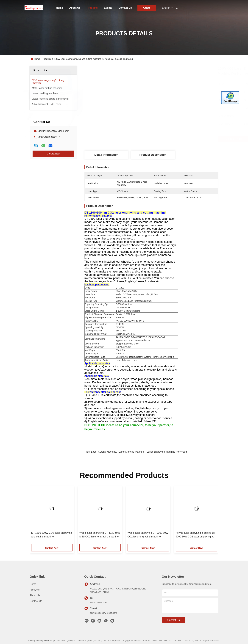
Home (59, 8)
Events (108, 8)
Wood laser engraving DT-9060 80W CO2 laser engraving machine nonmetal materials (148, 535)
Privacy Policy (35, 641)
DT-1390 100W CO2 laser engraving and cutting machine (52, 535)
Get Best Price (170, 139)
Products (92, 8)
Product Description (153, 155)
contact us (174, 620)
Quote (147, 8)
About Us (75, 8)
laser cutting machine (104, 452)
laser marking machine (131, 452)
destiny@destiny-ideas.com (54, 131)
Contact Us (125, 8)
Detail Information (106, 155)
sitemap (48, 641)
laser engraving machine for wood (167, 452)
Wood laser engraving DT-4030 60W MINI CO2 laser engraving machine (100, 535)
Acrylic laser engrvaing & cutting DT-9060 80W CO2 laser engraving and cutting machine (196, 535)
